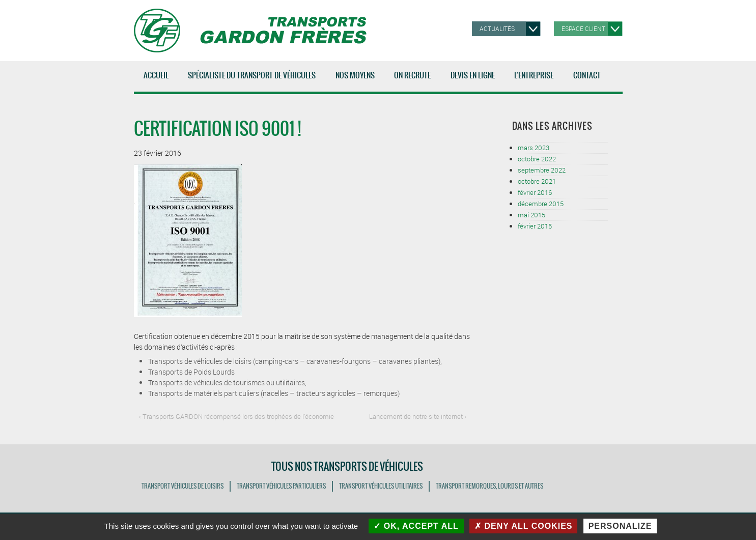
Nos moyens (357, 81)
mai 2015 (531, 215)
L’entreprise (536, 81)
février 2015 (535, 226)
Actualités (497, 29)
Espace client (583, 29)
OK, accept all (416, 526)
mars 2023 (534, 148)
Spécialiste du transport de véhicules (254, 81)
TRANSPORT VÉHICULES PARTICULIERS (281, 486)
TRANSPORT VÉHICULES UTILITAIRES (381, 486)
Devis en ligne (473, 75)
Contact (587, 75)
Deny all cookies (524, 526)
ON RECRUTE (412, 75)
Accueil (156, 75)
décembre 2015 (541, 204)
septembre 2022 (542, 170)
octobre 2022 (537, 159)
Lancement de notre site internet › (417, 416)
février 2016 (535, 192)
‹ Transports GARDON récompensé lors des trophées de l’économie (236, 416)
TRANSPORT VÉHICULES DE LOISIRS (183, 486)
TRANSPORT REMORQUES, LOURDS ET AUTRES (489, 486)
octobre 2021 (537, 181)
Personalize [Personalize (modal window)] (620, 526)
